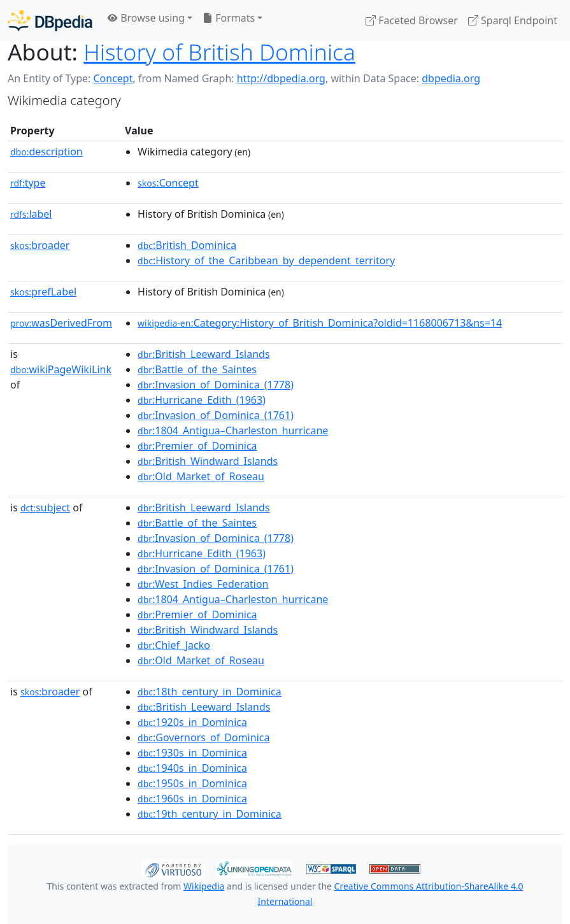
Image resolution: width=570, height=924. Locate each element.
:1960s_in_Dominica (192, 799)
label (31, 214)
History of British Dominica (219, 52)
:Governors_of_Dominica (203, 737)
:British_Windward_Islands (208, 461)
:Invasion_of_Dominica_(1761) (216, 415)
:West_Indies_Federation (203, 584)
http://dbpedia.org (281, 78)
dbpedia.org (451, 78)
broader (40, 245)
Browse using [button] (146, 18)
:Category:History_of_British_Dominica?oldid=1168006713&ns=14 (320, 323)
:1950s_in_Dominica (192, 783)
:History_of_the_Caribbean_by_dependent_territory (266, 260)
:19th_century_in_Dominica (210, 814)
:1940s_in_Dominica (192, 768)
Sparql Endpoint (513, 20)
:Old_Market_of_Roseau (201, 476)
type (28, 183)
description (46, 152)
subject (45, 508)
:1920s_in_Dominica (192, 722)
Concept (113, 78)
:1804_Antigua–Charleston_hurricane (233, 430)
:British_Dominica (187, 245)
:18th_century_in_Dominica (210, 692)
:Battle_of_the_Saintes (197, 369)
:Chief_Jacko (174, 645)
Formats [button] (229, 18)
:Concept (168, 183)
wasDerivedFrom (61, 323)
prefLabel (43, 292)
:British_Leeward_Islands (203, 354)
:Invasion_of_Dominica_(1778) (216, 385)
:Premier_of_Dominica (197, 446)
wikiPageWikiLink (61, 369)
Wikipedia (204, 886)
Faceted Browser (412, 20)
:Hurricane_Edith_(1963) (202, 400)
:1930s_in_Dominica (192, 753)
